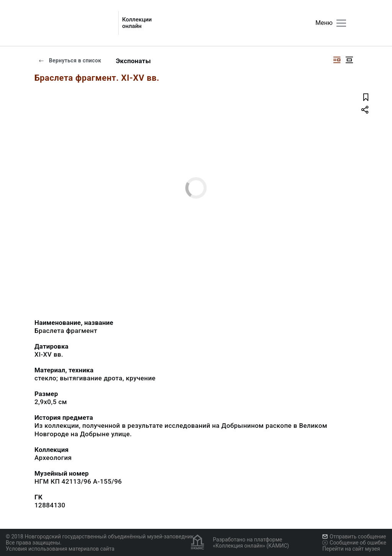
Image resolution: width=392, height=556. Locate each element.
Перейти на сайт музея (351, 549)
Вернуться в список (70, 60)
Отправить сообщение (354, 536)
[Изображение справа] (337, 60)
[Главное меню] (341, 23)
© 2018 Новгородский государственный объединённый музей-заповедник (100, 536)
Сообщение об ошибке (354, 543)
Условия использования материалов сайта (60, 549)
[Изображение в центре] (349, 60)
